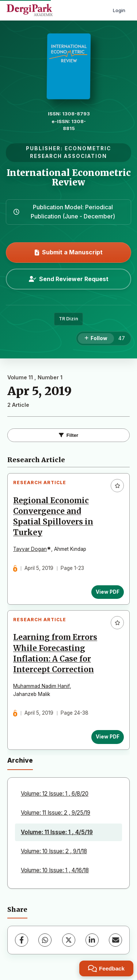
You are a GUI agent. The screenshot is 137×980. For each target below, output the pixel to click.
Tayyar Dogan (30, 549)
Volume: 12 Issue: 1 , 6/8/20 (55, 794)
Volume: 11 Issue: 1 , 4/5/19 (57, 832)
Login (119, 10)
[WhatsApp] (45, 940)
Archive (20, 760)
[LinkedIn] (92, 940)
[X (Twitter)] (69, 940)
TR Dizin (68, 319)
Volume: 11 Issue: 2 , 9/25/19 (56, 813)
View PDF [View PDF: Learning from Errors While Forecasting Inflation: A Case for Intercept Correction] (108, 737)
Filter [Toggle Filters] (69, 435)
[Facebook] (22, 940)
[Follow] (96, 339)
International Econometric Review (69, 178)
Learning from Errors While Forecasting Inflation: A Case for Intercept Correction (55, 653)
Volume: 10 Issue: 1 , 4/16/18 (55, 870)
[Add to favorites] (117, 486)
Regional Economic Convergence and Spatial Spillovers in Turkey (53, 517)
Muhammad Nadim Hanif (41, 686)
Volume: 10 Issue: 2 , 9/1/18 (54, 851)
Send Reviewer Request (69, 279)
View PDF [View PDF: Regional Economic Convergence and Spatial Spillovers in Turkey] (108, 592)
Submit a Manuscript (69, 252)
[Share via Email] (115, 940)
